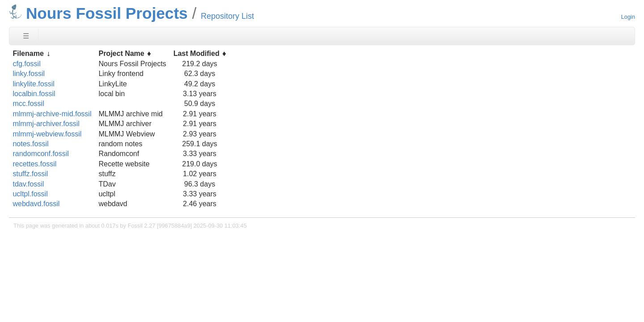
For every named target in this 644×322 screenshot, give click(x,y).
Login (628, 17)
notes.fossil (30, 144)
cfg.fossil (26, 64)
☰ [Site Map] (26, 36)
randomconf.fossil (40, 154)
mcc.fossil (28, 104)
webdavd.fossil (36, 204)
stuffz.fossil (30, 174)
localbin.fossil (34, 94)
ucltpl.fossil (30, 194)
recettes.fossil (34, 164)
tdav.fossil (28, 184)
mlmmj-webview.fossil (47, 134)
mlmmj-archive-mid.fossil (52, 114)
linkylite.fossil (33, 84)
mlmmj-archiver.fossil (46, 124)
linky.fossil (29, 74)
